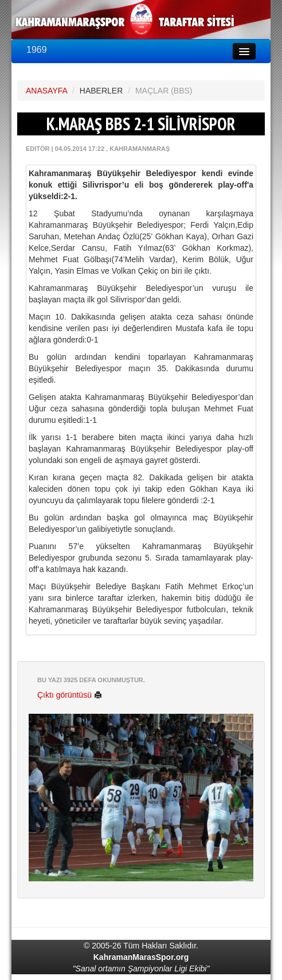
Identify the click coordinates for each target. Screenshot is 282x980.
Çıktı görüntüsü (70, 695)
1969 (37, 50)
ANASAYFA (46, 91)
